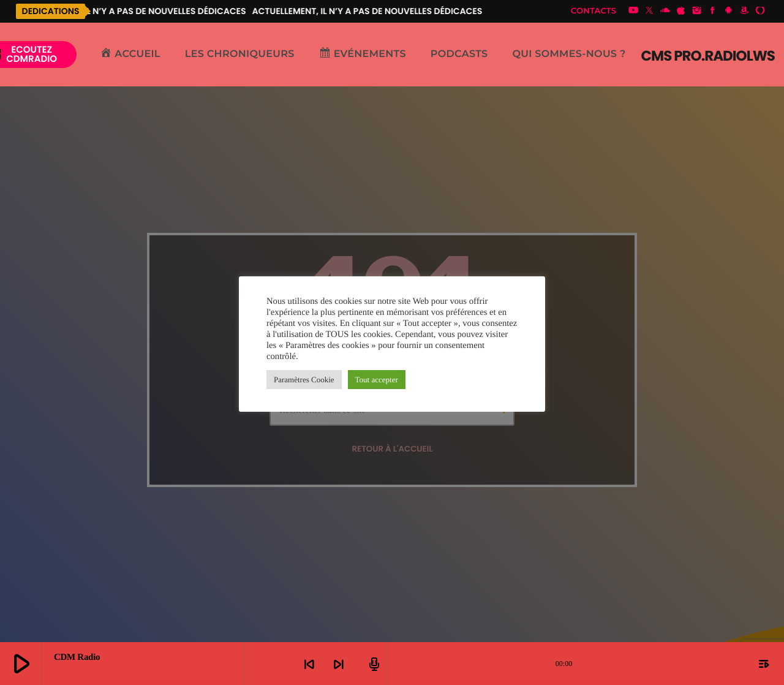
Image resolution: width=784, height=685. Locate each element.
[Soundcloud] (665, 11)
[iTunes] (681, 11)
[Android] (728, 11)
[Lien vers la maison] (708, 55)
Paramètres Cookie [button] (304, 380)
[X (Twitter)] (649, 11)
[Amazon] (744, 11)
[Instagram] (697, 11)
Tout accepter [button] (377, 380)
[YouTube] (633, 11)
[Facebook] (713, 11)
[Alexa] (760, 11)
